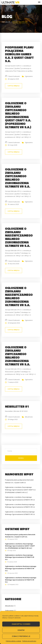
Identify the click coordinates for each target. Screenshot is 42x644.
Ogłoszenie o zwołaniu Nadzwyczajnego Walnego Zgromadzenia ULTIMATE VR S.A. (19, 237)
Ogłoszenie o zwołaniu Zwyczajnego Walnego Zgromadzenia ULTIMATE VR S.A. (18, 178)
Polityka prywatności (29, 641)
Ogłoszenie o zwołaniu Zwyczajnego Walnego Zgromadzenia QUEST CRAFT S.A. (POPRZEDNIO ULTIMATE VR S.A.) (18, 115)
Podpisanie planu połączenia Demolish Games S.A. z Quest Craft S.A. (19, 54)
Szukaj (21, 458)
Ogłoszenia (29, 76)
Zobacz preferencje (21, 636)
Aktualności (29, 417)
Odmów (21, 630)
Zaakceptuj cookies (21, 624)
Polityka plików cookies (13, 641)
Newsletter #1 (17, 406)
